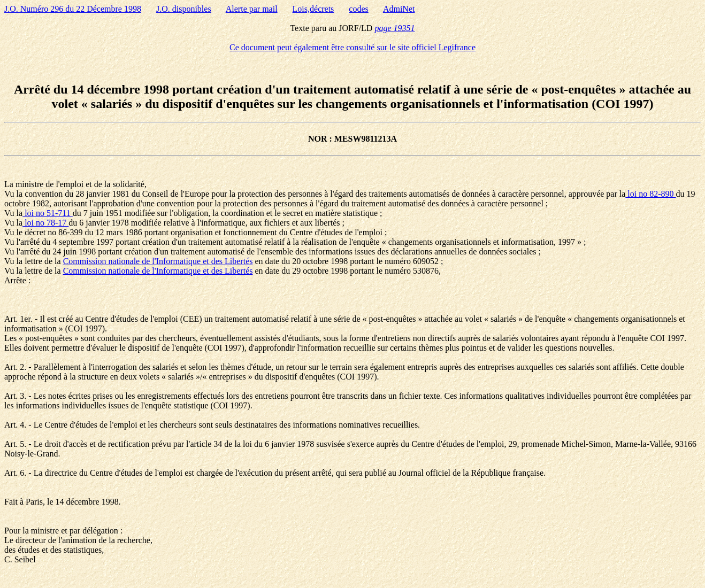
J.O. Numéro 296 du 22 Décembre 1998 (73, 9)
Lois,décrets (313, 9)
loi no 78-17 (45, 223)
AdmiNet (399, 9)
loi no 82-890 (650, 194)
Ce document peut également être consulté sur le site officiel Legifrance (352, 47)
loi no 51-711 (48, 213)
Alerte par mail (252, 9)
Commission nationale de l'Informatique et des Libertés (158, 261)
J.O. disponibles (184, 9)
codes (358, 9)
